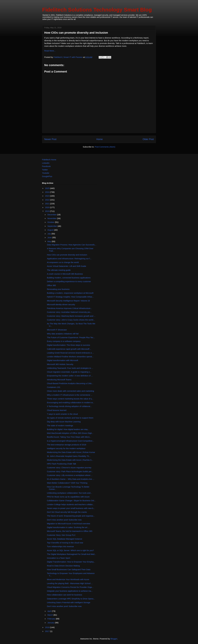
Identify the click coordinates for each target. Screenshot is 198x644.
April (50, 611)
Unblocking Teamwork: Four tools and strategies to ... (70, 368)
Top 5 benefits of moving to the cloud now (65, 543)
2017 (48, 631)
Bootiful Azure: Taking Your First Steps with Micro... (69, 437)
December (52, 215)
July (49, 234)
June (50, 237)
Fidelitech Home (49, 160)
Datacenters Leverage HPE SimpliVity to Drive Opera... (71, 599)
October (51, 222)
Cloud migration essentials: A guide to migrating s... (69, 372)
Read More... (50, 51)
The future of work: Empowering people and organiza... (71, 516)
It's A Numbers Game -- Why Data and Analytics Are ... (71, 479)
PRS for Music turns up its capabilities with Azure (68, 497)
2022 (48, 200)
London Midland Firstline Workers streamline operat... (70, 357)
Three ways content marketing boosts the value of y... (70, 399)
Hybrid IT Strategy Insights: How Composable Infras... (70, 297)
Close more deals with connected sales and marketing (71, 391)
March (50, 615)
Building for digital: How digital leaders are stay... (68, 429)
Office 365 (51, 285)
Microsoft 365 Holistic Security (60, 364)
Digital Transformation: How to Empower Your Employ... (71, 562)
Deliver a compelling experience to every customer (69, 281)
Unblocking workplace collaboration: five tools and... (70, 493)
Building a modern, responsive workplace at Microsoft (70, 293)
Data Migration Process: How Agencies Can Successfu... (72, 245)
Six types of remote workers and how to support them (70, 418)
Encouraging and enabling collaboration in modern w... (71, 402)
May (50, 241)
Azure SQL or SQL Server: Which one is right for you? (70, 550)
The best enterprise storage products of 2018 (67, 445)
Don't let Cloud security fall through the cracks (67, 512)
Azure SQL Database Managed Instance (65, 539)
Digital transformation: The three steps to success (69, 345)
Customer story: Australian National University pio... (69, 312)
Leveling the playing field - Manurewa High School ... (70, 583)
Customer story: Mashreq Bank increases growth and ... (71, 316)
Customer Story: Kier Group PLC (61, 535)
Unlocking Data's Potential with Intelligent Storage (69, 602)
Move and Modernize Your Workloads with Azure (68, 579)
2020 (48, 207)
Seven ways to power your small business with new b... (71, 508)
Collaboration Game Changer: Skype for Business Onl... (71, 501)
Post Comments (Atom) (105, 147)
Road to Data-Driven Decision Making (63, 566)
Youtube (46, 173)
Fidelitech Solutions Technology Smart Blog (97, 10)
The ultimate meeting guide (59, 270)
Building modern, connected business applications (69, 278)
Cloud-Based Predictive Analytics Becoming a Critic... (70, 383)
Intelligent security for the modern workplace (66, 448)
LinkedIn (46, 163)
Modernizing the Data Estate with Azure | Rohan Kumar (71, 452)
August (51, 230)
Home (100, 139)
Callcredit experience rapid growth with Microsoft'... (69, 349)
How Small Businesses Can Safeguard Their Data (69, 569)
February (52, 619)
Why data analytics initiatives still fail (63, 334)
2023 (48, 196)
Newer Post (50, 139)
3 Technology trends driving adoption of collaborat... (69, 406)
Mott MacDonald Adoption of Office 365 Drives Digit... (70, 433)
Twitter (45, 170)
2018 (48, 627)
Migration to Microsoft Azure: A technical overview (69, 524)
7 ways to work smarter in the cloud (62, 414)
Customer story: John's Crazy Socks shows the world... (71, 320)
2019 (48, 211)
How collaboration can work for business (65, 595)
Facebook (46, 166)
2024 (48, 192)
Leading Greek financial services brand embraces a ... (71, 353)
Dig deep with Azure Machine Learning (64, 422)
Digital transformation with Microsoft (63, 360)
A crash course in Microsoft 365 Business (65, 274)
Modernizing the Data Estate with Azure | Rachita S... (70, 460)
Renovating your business (58, 289)
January (51, 623)
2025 (48, 188)
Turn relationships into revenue (60, 546)
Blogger (114, 639)
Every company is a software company (64, 341)
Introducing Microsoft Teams (59, 380)
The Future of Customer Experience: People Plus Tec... (71, 337)
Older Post (148, 139)
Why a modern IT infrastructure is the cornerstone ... (70, 395)
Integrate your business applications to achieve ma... (70, 591)
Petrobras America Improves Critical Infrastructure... (70, 308)
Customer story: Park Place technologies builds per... (70, 471)
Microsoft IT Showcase (57, 330)
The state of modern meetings (60, 426)
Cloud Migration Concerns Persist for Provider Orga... (70, 587)
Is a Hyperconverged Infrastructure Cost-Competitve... (71, 441)
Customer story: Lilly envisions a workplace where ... (70, 475)
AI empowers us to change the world (63, 262)
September (53, 226)
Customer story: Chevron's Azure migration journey (69, 468)
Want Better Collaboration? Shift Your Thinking (67, 483)
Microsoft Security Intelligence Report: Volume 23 (68, 301)
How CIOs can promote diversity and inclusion (67, 255)
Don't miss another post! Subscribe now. (64, 520)
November (52, 218)
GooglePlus (47, 176)
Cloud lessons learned (57, 410)
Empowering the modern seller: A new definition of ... (70, 376)
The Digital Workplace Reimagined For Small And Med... (72, 554)
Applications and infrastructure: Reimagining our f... (69, 259)
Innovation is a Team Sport (59, 558)
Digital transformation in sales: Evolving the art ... (68, 527)
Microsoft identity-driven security (61, 304)
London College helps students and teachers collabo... (71, 504)
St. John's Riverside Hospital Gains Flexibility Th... (69, 456)
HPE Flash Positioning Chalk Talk (62, 464)
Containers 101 (54, 387)
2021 (48, 204)
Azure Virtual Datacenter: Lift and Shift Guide (67, 266)
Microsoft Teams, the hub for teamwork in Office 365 (70, 531)
